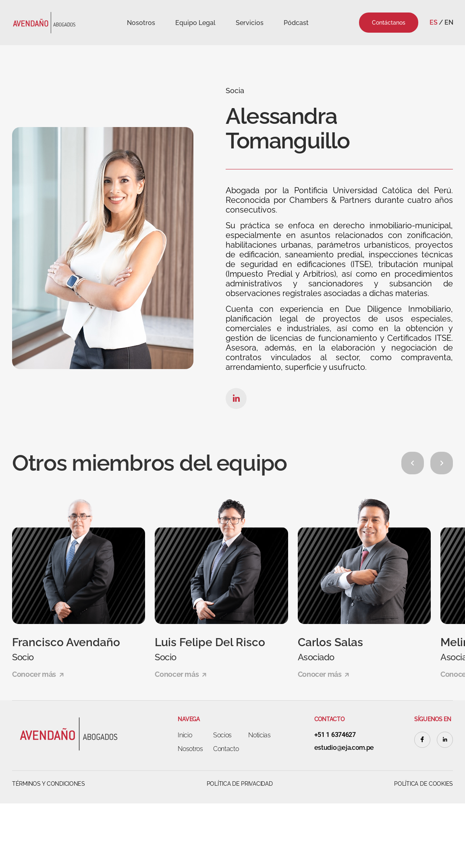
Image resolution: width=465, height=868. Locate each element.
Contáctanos (389, 23)
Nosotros (141, 23)
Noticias (259, 735)
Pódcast (296, 23)
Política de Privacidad (240, 784)
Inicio (185, 735)
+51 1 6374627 (335, 735)
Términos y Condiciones (49, 784)
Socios (222, 735)
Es (433, 22)
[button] (413, 463)
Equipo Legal (195, 23)
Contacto (226, 749)
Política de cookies (423, 784)
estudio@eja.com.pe (344, 748)
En (449, 22)
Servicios (250, 23)
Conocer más (38, 674)
